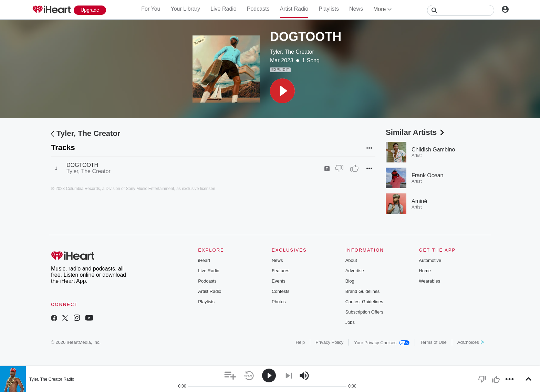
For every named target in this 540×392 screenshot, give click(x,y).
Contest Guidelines (364, 302)
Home (425, 271)
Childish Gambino (433, 150)
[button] (282, 91)
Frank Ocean (427, 175)
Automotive (430, 260)
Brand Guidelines (363, 291)
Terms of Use (433, 342)
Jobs (350, 322)
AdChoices (471, 342)
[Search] (461, 10)
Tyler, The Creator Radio (52, 379)
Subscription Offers (364, 312)
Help (300, 342)
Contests (281, 291)
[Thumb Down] (339, 168)
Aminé (419, 201)
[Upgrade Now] (90, 10)
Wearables (429, 281)
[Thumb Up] (354, 168)
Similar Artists (416, 132)
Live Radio (224, 9)
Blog (350, 281)
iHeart (204, 260)
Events (279, 281)
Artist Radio (294, 9)
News (356, 9)
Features (281, 271)
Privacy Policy (329, 342)
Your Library (185, 9)
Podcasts (258, 9)
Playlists (329, 9)
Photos (279, 302)
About (351, 260)
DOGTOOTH (82, 165)
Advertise (355, 271)
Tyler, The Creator (292, 52)
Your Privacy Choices (382, 343)
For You (151, 9)
